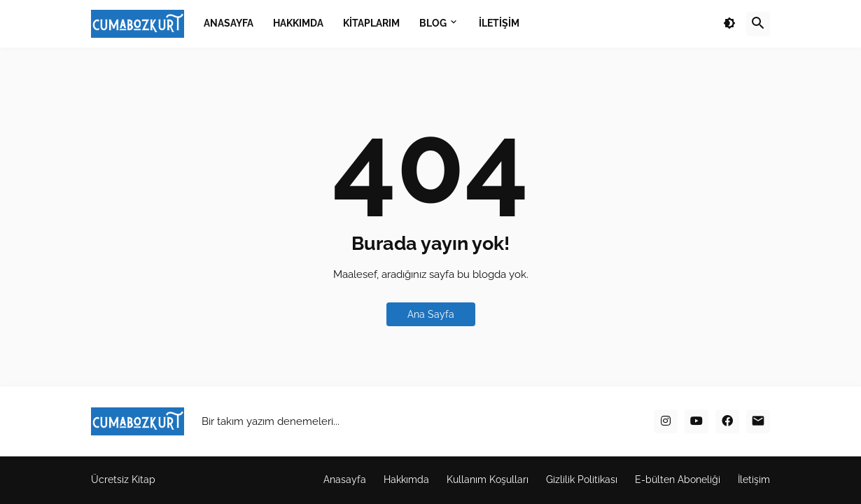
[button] (729, 24)
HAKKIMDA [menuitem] (298, 23)
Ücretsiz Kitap (123, 479)
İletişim (754, 479)
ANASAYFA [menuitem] (229, 23)
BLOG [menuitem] (433, 23)
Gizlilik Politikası (582, 479)
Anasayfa (345, 479)
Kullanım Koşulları (488, 479)
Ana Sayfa (431, 314)
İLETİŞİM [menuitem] (499, 23)
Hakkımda (406, 479)
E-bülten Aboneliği (678, 479)
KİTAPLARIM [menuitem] (371, 23)
